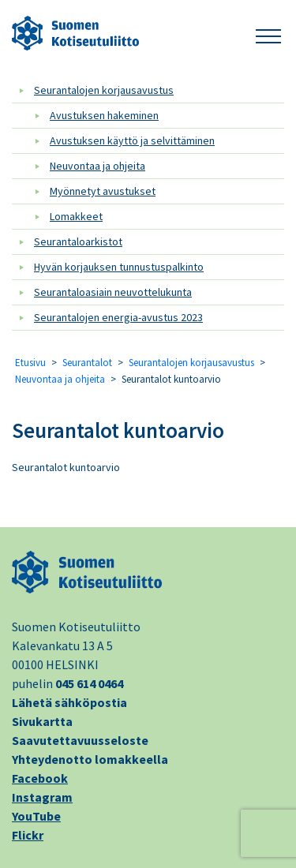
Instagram (42, 797)
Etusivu (30, 363)
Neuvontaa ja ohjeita (97, 166)
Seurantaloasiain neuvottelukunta (113, 292)
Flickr (28, 835)
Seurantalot (87, 363)
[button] (268, 34)
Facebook (40, 778)
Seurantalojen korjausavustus (104, 90)
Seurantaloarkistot (78, 241)
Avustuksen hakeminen (104, 115)
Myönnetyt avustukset (103, 191)
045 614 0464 (89, 683)
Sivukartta (42, 721)
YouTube (36, 816)
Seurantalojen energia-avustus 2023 (118, 317)
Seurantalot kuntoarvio (118, 430)
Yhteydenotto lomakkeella (90, 759)
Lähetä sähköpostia (69, 702)
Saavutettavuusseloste (80, 740)
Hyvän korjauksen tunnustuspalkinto (119, 267)
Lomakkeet (76, 216)
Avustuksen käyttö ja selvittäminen (132, 140)
